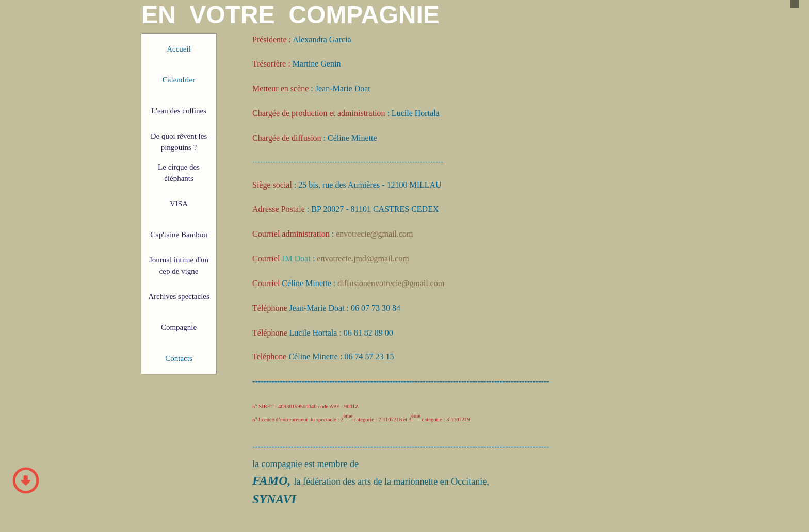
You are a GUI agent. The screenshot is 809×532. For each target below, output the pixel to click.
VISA (179, 204)
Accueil (179, 49)
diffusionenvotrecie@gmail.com (391, 283)
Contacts (179, 358)
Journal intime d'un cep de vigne (179, 266)
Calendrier (179, 80)
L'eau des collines (179, 111)
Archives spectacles (179, 296)
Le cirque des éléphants (179, 173)
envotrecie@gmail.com (374, 234)
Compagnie (179, 327)
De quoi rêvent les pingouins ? (179, 142)
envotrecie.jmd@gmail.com (363, 259)
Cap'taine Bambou (179, 235)
